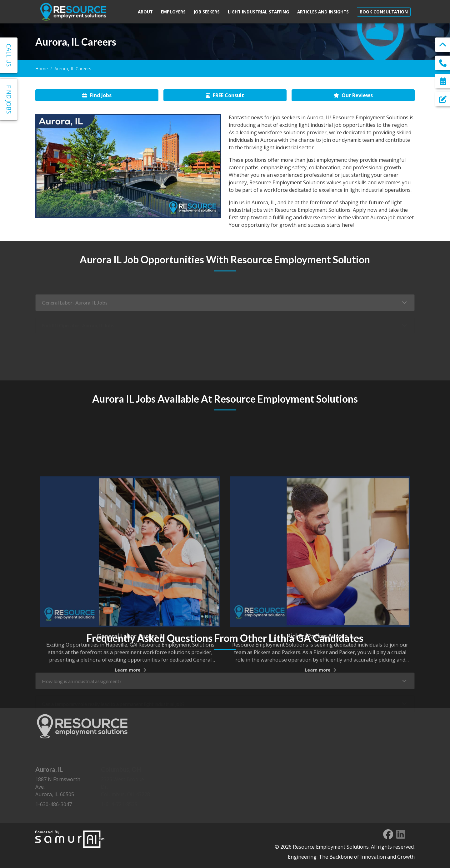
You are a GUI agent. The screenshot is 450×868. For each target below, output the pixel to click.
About (145, 12)
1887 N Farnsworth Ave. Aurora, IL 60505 (61, 782)
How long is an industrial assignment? (82, 687)
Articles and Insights (323, 12)
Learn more (130, 740)
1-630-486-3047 (54, 804)
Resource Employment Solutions (331, 847)
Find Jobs (97, 95)
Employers (173, 12)
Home (42, 69)
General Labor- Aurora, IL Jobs (75, 308)
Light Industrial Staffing (258, 12)
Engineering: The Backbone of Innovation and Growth (351, 857)
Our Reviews (353, 95)
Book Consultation (384, 12)
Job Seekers (207, 12)
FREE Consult (225, 95)
